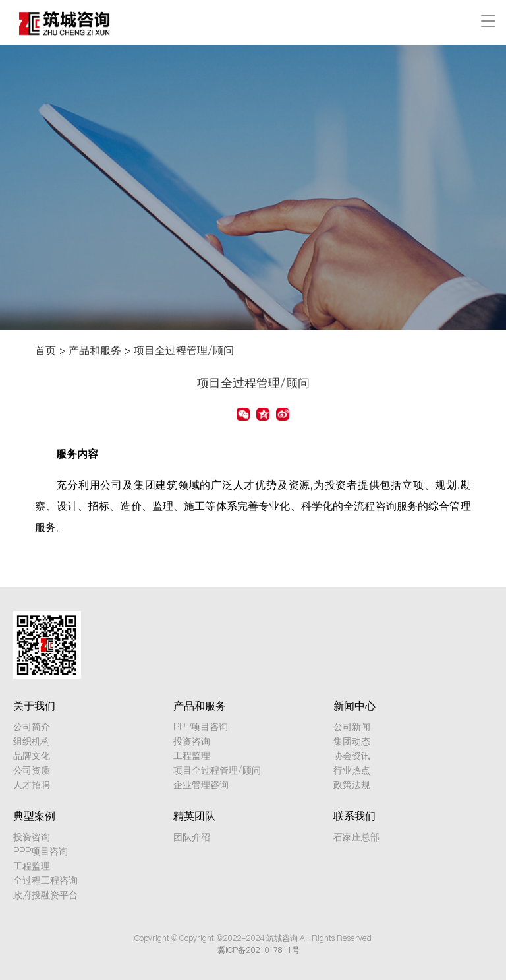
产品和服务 (95, 350)
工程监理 (192, 756)
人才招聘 (32, 785)
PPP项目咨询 (201, 727)
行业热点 (352, 770)
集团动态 (352, 741)
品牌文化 (32, 756)
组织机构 (32, 741)
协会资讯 (352, 756)
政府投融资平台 (45, 895)
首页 (45, 350)
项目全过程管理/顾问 (184, 350)
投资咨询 (192, 741)
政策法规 (352, 785)
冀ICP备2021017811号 (259, 950)
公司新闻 (352, 727)
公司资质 (32, 770)
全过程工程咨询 (45, 880)
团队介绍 (192, 837)
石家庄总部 (356, 837)
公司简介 (32, 727)
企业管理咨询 (201, 785)
